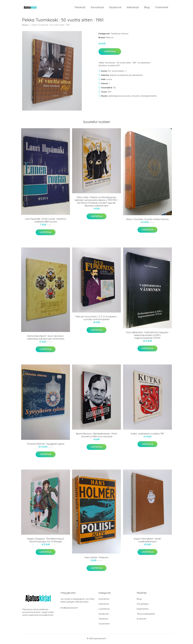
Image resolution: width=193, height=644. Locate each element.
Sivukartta (141, 620)
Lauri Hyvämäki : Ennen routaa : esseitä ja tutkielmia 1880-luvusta (46, 221)
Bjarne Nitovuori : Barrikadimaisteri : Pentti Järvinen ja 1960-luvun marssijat (97, 436)
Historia (125, 34)
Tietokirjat (80, 8)
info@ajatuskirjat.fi (69, 609)
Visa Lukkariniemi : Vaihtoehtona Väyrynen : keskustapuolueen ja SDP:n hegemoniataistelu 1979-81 (147, 336)
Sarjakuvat (115, 8)
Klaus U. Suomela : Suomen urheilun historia (147, 220)
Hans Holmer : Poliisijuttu (97, 558)
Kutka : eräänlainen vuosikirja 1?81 (147, 434)
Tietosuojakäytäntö (146, 615)
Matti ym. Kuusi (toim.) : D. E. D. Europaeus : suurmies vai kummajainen (96, 319)
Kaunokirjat (97, 8)
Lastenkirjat (104, 610)
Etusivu (25, 26)
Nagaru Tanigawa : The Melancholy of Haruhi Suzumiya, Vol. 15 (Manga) (46, 541)
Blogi (147, 8)
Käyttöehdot (143, 610)
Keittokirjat (133, 8)
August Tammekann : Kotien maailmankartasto (147, 541)
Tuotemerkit (162, 8)
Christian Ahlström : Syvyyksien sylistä (46, 445)
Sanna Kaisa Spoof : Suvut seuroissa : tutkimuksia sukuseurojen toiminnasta (46, 338)
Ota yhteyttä (143, 605)
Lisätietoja (110, 52)
